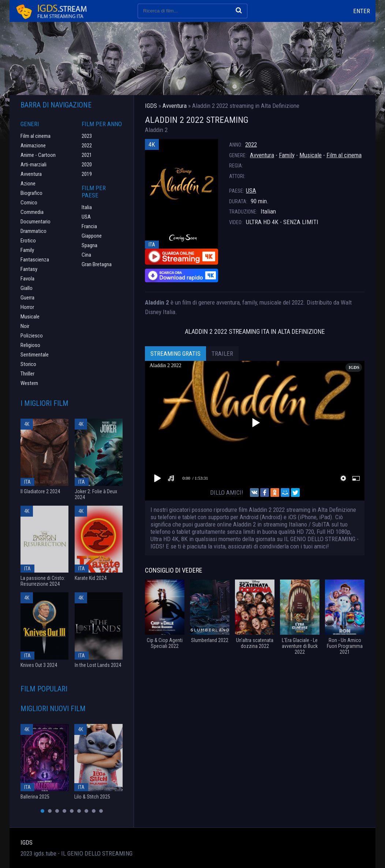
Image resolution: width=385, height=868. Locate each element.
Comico (29, 203)
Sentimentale (35, 355)
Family (287, 155)
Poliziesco (32, 336)
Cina (86, 255)
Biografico (31, 193)
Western (29, 383)
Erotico (28, 241)
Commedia (32, 212)
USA (251, 190)
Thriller (27, 374)
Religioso (30, 345)
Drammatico (33, 231)
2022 (251, 144)
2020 (87, 165)
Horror (27, 307)
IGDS (27, 842)
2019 (87, 174)
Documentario (35, 222)
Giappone (92, 236)
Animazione (33, 146)
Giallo (27, 288)
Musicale (311, 155)
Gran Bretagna (97, 264)
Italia (87, 207)
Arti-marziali (33, 165)
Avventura (262, 155)
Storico (28, 364)
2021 (87, 155)
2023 (87, 136)
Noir (25, 326)
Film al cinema (344, 155)
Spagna (89, 245)
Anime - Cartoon (38, 155)
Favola (27, 279)
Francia (89, 226)
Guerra (27, 298)
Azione (28, 184)
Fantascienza (35, 260)
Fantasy (29, 269)
